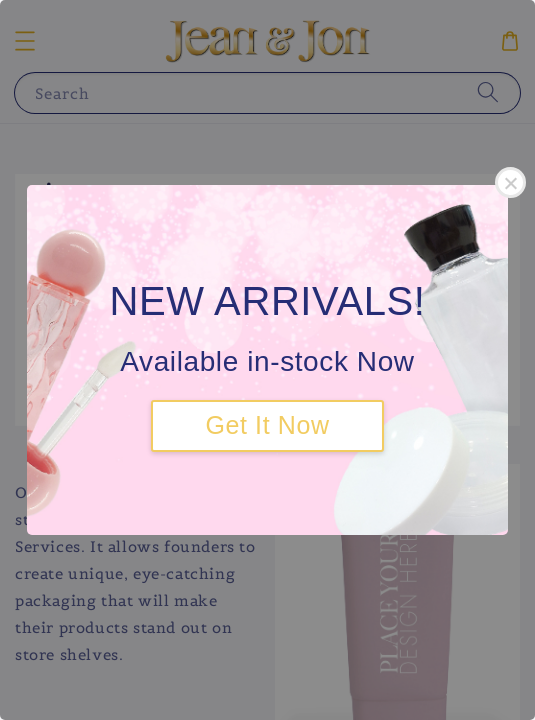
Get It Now (267, 425)
